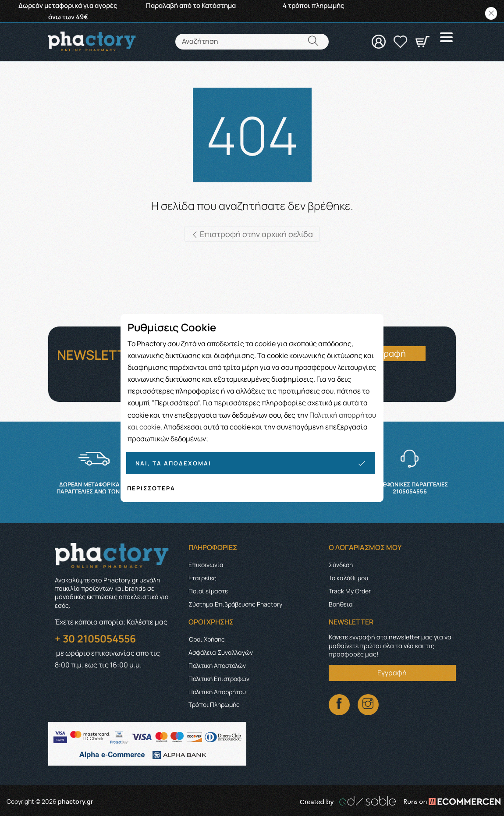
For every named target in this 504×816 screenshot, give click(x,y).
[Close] (491, 13)
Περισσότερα (151, 488)
